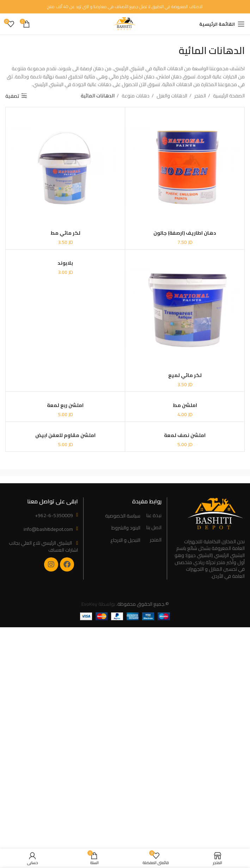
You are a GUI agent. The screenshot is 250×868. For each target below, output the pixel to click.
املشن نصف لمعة (185, 436)
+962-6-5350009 (54, 515)
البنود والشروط (126, 528)
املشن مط (185, 405)
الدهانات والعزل (171, 96)
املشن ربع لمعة (65, 405)
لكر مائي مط (65, 233)
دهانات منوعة (135, 96)
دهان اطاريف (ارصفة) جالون (185, 233)
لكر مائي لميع (185, 375)
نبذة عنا (154, 516)
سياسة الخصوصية (123, 516)
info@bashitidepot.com (48, 529)
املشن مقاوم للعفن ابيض (65, 436)
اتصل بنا (154, 528)
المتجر (200, 96)
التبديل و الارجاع (125, 540)
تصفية (12, 96)
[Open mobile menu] (222, 24)
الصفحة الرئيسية (228, 96)
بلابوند (65, 263)
